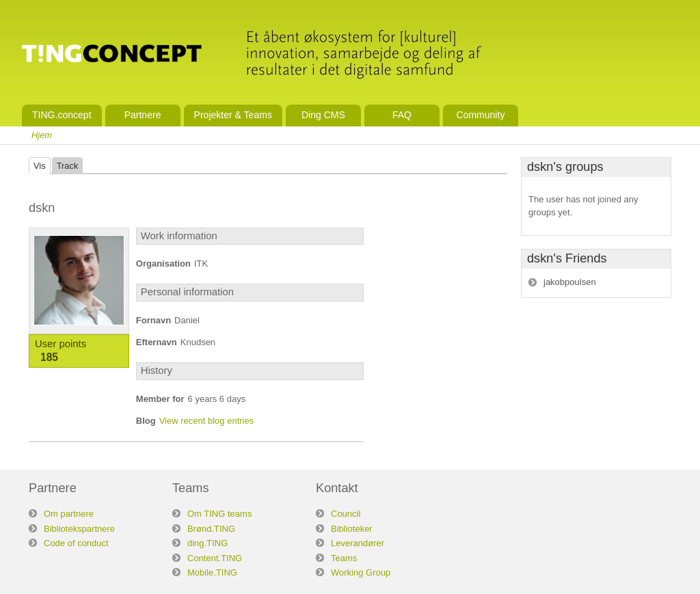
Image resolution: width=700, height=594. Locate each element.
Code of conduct (76, 543)
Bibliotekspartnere (79, 529)
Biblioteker (352, 529)
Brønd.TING (211, 529)
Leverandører (358, 543)
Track (68, 166)
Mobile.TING (212, 572)
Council (346, 514)
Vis (40, 166)
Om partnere (69, 514)
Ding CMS (323, 115)
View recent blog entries (207, 421)
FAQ (402, 115)
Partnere (143, 115)
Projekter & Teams (233, 115)
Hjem (42, 135)
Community (480, 115)
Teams (344, 558)
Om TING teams (219, 514)
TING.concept (62, 115)
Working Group (361, 572)
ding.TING (207, 543)
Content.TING (215, 558)
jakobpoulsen (570, 282)
